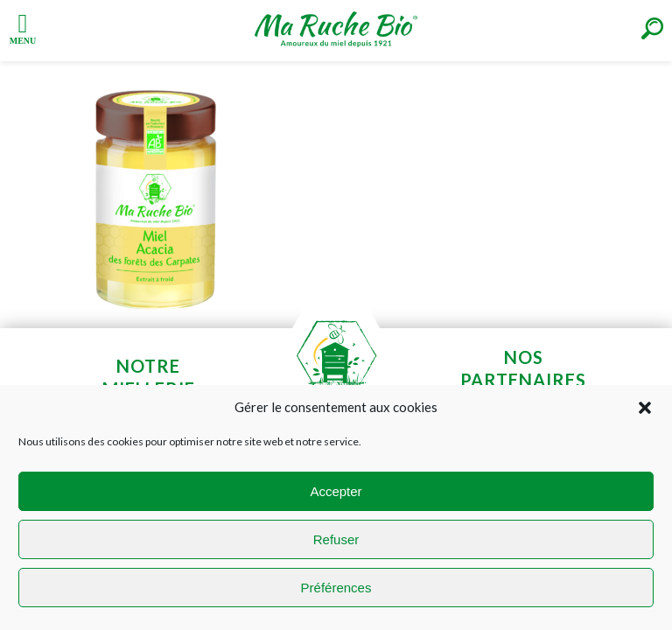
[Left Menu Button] (23, 27)
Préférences (336, 588)
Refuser (336, 539)
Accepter (336, 491)
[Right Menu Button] (652, 28)
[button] (645, 408)
